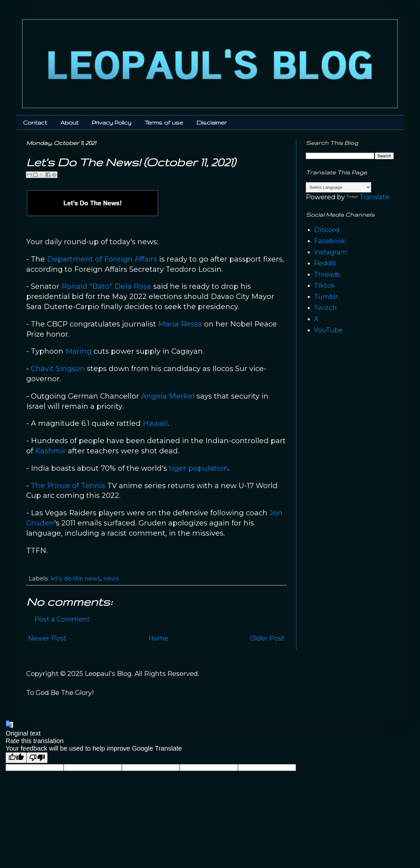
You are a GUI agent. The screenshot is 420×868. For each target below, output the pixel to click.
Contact (35, 122)
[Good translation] (16, 758)
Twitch (325, 308)
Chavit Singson (58, 369)
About (69, 122)
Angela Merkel (168, 396)
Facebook (330, 241)
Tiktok (325, 286)
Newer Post (47, 638)
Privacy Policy (112, 122)
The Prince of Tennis (68, 486)
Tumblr (326, 297)
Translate (368, 197)
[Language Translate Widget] (338, 187)
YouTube (328, 330)
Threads (327, 274)
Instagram (331, 252)
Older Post (267, 638)
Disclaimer (212, 122)
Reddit (325, 263)
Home (158, 638)
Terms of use (164, 122)
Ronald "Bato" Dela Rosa (106, 286)
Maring (78, 351)
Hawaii (155, 423)
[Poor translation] (37, 758)
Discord (327, 230)
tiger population (199, 468)
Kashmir (51, 451)
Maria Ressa (180, 324)
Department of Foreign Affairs (102, 259)
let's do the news (75, 579)
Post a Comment (62, 619)
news (111, 579)
